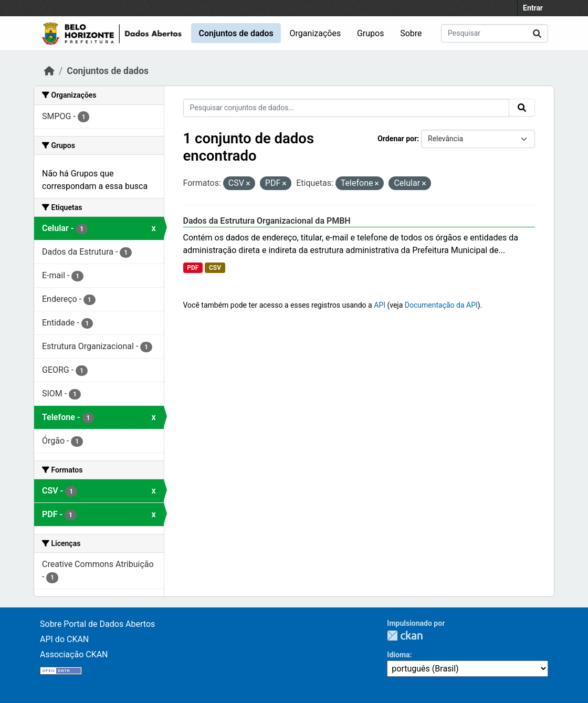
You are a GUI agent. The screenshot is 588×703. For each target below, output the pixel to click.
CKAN (405, 636)
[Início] (49, 71)
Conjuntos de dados (236, 33)
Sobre (411, 33)
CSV (215, 268)
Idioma (398, 655)
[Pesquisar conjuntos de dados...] (495, 33)
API (380, 305)
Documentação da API (441, 305)
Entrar (533, 8)
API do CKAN (64, 639)
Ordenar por (397, 139)
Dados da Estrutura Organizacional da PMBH (267, 221)
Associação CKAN (74, 654)
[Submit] (537, 33)
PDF (193, 268)
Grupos (371, 33)
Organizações (316, 33)
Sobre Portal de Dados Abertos (97, 624)
